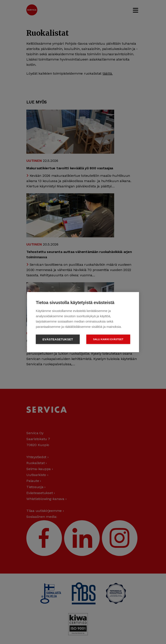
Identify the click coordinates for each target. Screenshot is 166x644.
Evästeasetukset (58, 339)
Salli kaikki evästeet (108, 339)
